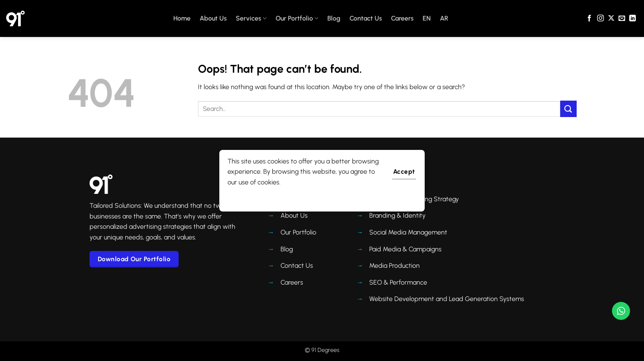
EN (427, 18)
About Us (213, 18)
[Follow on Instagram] (600, 18)
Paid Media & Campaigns (405, 249)
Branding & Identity (397, 215)
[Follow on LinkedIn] (632, 18)
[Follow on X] (611, 18)
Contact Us (366, 18)
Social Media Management (408, 232)
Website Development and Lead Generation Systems (447, 299)
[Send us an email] (622, 18)
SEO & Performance (398, 282)
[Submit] (568, 109)
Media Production (394, 266)
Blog (334, 18)
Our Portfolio (297, 18)
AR (444, 18)
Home (182, 18)
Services (251, 18)
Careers (402, 18)
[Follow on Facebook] (589, 18)
